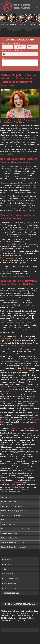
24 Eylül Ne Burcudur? (10, 533)
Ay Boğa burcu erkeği (12, 391)
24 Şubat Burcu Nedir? (9, 502)
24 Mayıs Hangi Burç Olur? (11, 515)
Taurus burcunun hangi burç (12, 482)
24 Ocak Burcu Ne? (8, 497)
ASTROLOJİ (8, 564)
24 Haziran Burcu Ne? (9, 520)
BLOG (6, 569)
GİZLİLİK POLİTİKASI (11, 579)
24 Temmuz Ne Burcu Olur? (11, 524)
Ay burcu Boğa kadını (17, 370)
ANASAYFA (8, 559)
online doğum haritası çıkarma (22, 428)
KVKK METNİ (9, 574)
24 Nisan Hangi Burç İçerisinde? (13, 511)
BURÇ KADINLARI (10, 583)
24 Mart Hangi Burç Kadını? (12, 506)
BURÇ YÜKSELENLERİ (12, 593)
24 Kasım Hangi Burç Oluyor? (12, 542)
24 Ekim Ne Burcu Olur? (10, 538)
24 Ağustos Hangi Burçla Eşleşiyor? (15, 529)
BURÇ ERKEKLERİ (10, 588)
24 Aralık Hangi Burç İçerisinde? (14, 547)
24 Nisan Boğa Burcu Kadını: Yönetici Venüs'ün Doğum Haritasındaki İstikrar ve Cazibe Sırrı (18, 80)
